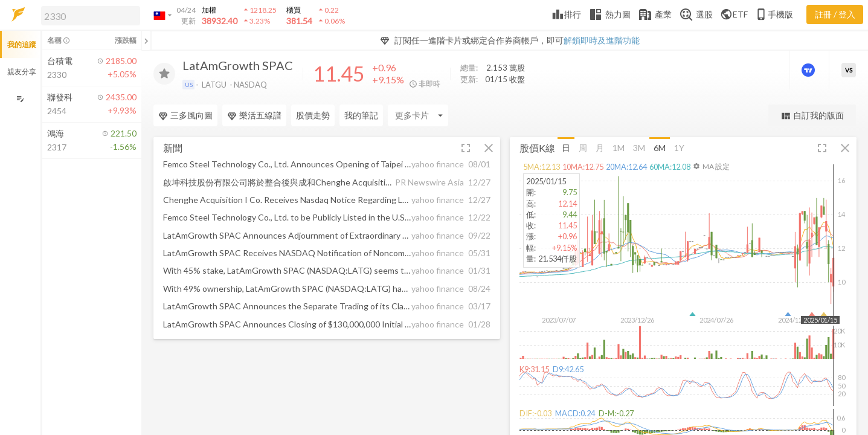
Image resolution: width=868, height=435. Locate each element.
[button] (88, 15)
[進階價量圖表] (809, 70)
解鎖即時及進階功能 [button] (602, 40)
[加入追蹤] (164, 74)
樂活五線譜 (254, 115)
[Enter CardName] (418, 115)
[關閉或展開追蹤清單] (146, 40)
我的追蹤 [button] (22, 44)
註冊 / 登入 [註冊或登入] (835, 14)
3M (639, 147)
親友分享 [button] (22, 72)
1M (619, 147)
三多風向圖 (185, 115)
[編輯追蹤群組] (20, 99)
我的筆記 (361, 115)
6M (660, 147)
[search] (91, 16)
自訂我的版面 (812, 116)
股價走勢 (313, 115)
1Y (679, 147)
